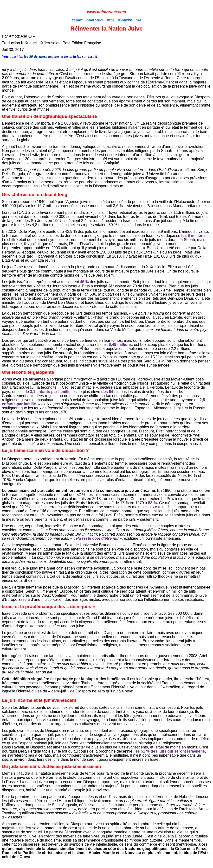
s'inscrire (125, 20)
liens (111, 20)
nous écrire (95, 20)
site (138, 20)
